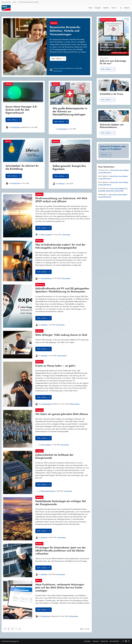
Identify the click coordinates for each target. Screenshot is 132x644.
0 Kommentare (60, 325)
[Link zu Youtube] (126, 641)
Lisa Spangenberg (46, 278)
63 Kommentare (58, 71)
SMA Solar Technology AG (11, 641)
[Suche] (121, 8)
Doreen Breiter (62, 129)
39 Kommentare (66, 278)
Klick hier (106, 155)
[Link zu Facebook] (123, 641)
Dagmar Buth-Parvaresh (48, 491)
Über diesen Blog (6, 2)
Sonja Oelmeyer (60, 68)
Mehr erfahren (58, 59)
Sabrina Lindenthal (46, 235)
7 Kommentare (68, 491)
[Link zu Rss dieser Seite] (129, 641)
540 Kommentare (74, 404)
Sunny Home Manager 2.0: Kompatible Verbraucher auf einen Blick (113, 190)
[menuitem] (6, 2)
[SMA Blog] (7, 8)
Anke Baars (61, 184)
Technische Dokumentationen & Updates (29, 2)
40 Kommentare (62, 356)
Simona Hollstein (46, 445)
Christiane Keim (16, 127)
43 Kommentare (73, 616)
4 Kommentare (61, 537)
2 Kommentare (66, 235)
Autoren (14, 2)
